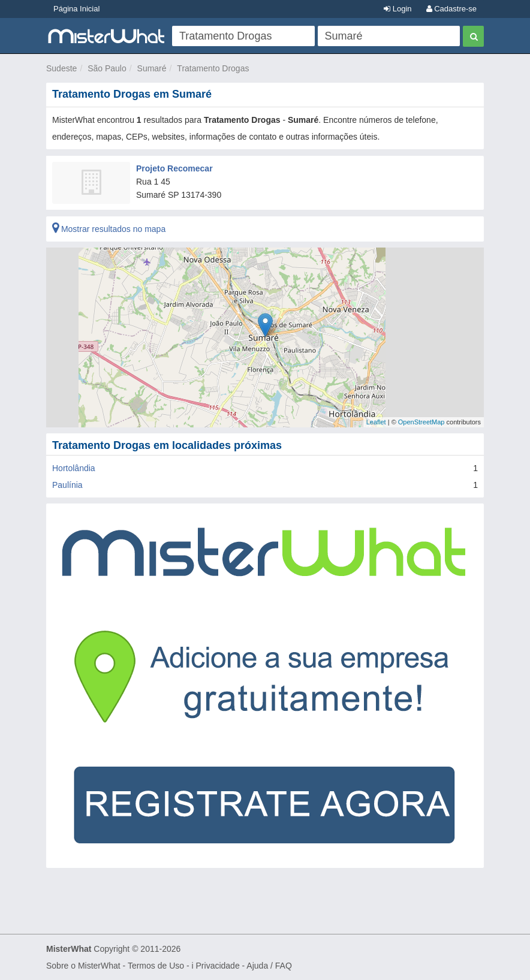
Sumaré (152, 68)
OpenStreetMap (421, 422)
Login (397, 9)
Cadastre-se (451, 9)
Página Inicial (76, 9)
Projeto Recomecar (174, 168)
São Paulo (107, 68)
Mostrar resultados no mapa (109, 229)
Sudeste (61, 68)
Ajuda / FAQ (269, 966)
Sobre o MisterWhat (83, 966)
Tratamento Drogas (213, 68)
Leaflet (376, 422)
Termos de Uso (156, 966)
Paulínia (67, 485)
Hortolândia (74, 468)
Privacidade (218, 966)
